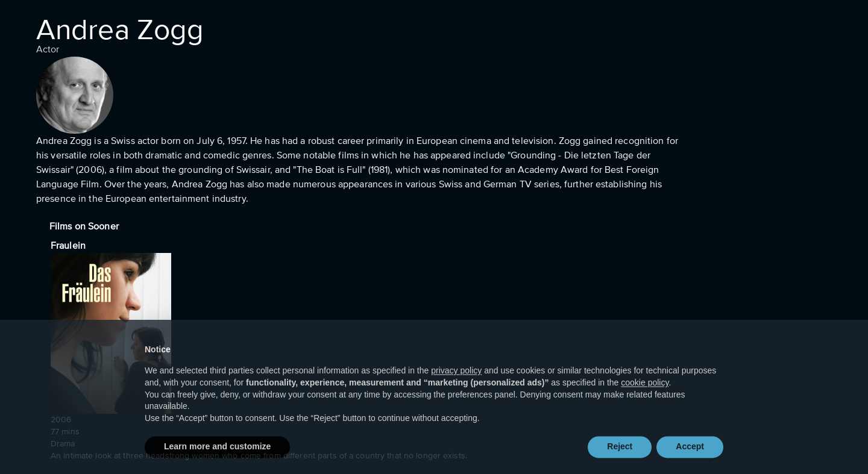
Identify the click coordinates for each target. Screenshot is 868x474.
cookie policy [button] (645, 391)
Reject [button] (620, 456)
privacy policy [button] (456, 380)
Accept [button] (690, 456)
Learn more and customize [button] (217, 456)
